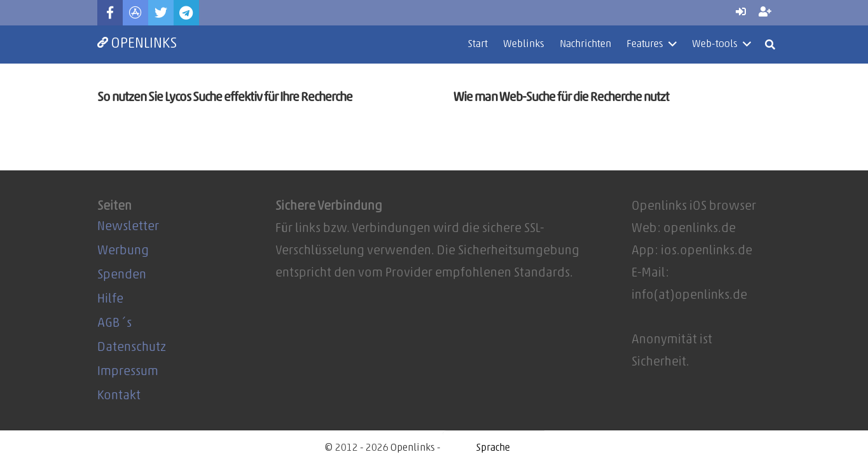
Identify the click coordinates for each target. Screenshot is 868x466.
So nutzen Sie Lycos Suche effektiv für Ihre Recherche (225, 98)
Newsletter (128, 227)
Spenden (122, 275)
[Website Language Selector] (493, 448)
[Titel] (135, 13)
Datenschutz (132, 348)
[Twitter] (161, 13)
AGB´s (114, 324)
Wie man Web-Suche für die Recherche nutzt (561, 98)
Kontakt (119, 396)
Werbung (123, 251)
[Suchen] (770, 45)
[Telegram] (186, 13)
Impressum (128, 372)
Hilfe (110, 299)
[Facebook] (110, 13)
